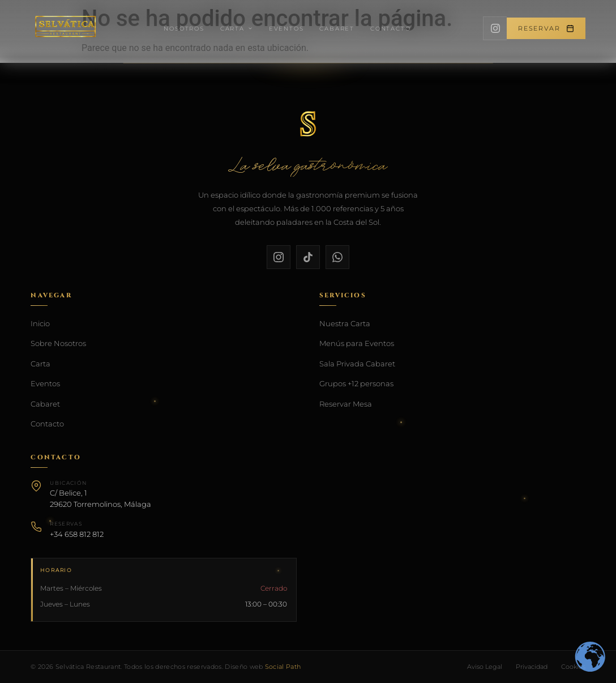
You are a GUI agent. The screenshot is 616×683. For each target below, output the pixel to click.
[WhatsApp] (337, 257)
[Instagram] (495, 28)
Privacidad (532, 667)
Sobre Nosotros (58, 343)
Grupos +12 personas (356, 383)
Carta (237, 29)
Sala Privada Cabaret (357, 364)
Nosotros (184, 29)
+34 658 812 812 (77, 534)
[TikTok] (308, 257)
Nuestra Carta (345, 323)
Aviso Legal (485, 667)
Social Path (283, 667)
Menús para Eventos (357, 343)
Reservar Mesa (346, 404)
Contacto (390, 29)
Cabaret (337, 29)
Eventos (286, 29)
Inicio (40, 323)
